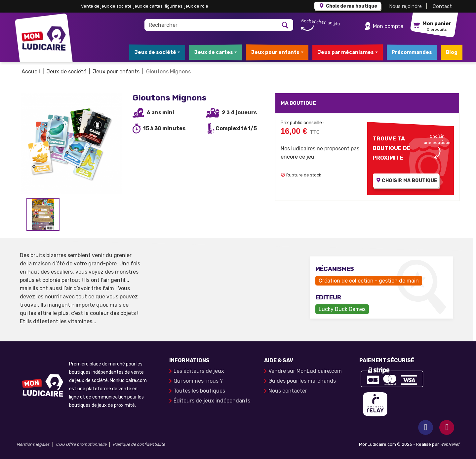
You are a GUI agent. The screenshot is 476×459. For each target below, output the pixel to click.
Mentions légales (33, 444)
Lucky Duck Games (342, 309)
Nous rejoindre (405, 6)
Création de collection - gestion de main (369, 281)
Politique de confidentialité (139, 444)
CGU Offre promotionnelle (81, 444)
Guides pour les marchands (302, 381)
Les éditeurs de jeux (199, 371)
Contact (442, 6)
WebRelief (450, 444)
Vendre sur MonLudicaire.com (305, 371)
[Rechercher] (211, 25)
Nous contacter (288, 391)
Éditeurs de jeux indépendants (212, 401)
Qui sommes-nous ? (198, 381)
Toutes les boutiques (199, 391)
